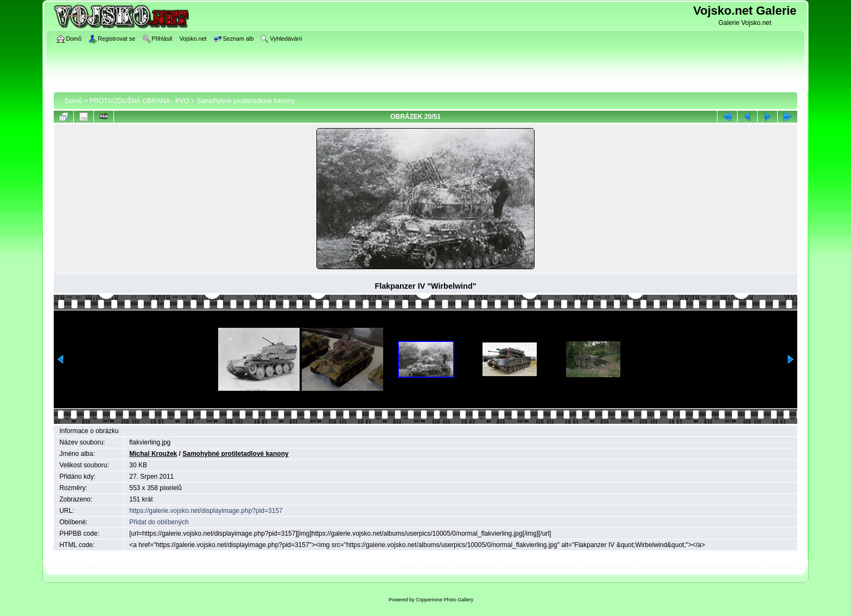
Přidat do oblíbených (159, 522)
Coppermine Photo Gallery (444, 600)
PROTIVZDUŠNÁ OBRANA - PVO (139, 101)
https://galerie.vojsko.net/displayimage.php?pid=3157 (206, 511)
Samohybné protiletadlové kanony (246, 101)
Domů (73, 101)
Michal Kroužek (153, 454)
